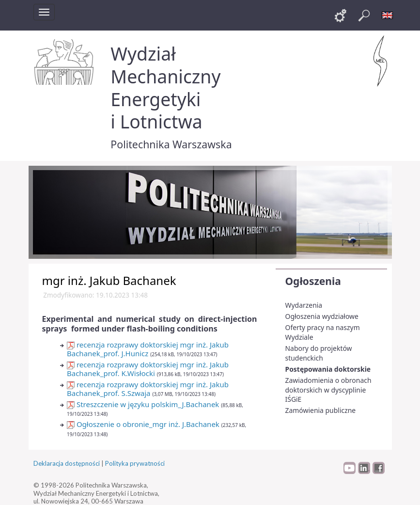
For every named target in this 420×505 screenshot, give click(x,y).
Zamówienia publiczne (321, 410)
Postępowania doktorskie (328, 369)
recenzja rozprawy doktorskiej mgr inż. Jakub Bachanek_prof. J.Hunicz (148, 349)
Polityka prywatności (135, 463)
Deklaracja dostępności (67, 463)
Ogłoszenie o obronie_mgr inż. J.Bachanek (143, 424)
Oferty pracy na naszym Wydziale (323, 332)
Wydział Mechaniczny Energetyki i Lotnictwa (165, 87)
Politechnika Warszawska (171, 144)
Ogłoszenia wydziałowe (322, 316)
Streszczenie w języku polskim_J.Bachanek (143, 404)
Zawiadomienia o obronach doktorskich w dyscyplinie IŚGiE (328, 390)
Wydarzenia (304, 305)
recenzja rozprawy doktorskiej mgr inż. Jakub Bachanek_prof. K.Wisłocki (148, 369)
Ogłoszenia (313, 281)
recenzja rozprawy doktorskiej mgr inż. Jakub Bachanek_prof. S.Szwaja (148, 389)
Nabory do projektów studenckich (319, 353)
